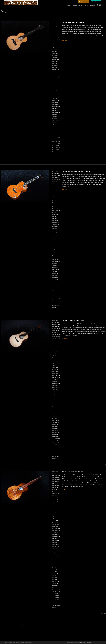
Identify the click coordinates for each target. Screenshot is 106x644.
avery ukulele (57, 26)
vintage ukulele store (56, 132)
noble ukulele (54, 101)
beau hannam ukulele (56, 30)
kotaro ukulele (57, 81)
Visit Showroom (96, 2)
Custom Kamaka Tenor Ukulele (73, 22)
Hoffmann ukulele (55, 211)
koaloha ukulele (55, 79)
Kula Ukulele (54, 83)
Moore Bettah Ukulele (56, 97)
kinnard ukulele (55, 222)
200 (48, 625)
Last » (82, 625)
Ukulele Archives (77, 5)
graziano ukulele (55, 54)
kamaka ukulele (55, 65)
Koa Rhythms (57, 75)
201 (51, 625)
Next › (77, 625)
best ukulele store (55, 38)
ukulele (53, 126)
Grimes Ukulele (55, 56)
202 (55, 625)
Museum (92, 5)
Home (69, 5)
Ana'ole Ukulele (55, 476)
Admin (31, 643)
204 (62, 625)
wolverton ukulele (55, 134)
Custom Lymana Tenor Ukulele (73, 321)
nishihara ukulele (55, 99)
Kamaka (56, 63)
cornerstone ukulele (55, 42)
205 (66, 625)
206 (70, 625)
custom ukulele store (55, 46)
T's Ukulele (57, 120)
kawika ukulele (54, 69)
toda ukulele (54, 122)
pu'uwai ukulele (55, 114)
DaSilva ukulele (55, 48)
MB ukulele (57, 95)
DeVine (53, 199)
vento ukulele (57, 128)
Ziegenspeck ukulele (55, 136)
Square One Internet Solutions (84, 643)
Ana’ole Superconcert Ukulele (72, 472)
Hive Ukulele (57, 209)
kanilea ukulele (55, 67)
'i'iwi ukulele (54, 24)
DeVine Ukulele (55, 50)
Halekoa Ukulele (55, 57)
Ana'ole (58, 474)
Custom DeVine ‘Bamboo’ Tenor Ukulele (76, 171)
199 (44, 625)
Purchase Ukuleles (84, 2)
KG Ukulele (57, 220)
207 (73, 625)
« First (33, 625)
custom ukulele (54, 44)
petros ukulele (57, 112)
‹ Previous (39, 625)
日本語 (99, 5)
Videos (86, 5)
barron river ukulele (55, 28)
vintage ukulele (55, 130)
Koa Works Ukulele (55, 77)
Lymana (53, 389)
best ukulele (57, 36)
